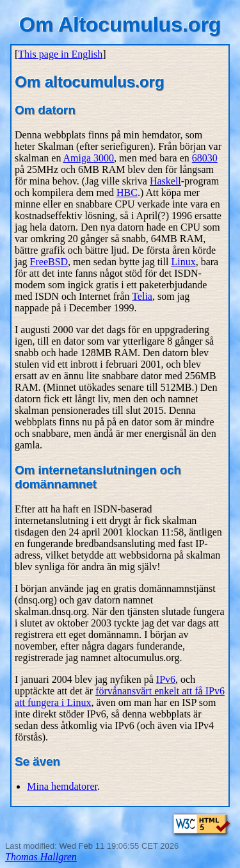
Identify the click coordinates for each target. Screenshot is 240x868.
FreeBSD (49, 262)
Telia (142, 296)
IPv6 (166, 679)
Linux (183, 262)
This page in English (60, 54)
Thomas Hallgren (41, 857)
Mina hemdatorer (62, 786)
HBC (127, 192)
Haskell (165, 181)
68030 (205, 158)
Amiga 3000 (89, 158)
